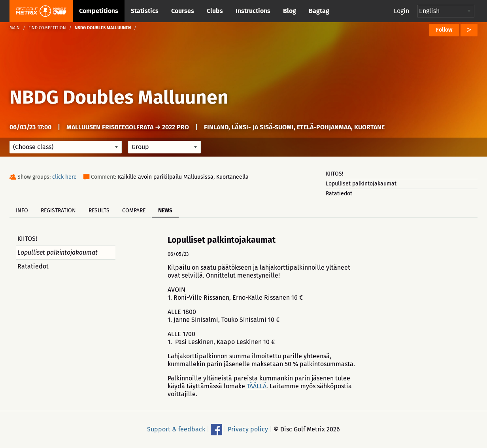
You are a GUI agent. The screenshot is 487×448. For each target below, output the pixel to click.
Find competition (47, 28)
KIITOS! (334, 174)
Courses (183, 11)
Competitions (99, 11)
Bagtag (319, 11)
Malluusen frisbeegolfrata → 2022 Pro (128, 127)
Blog (290, 11)
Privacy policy (248, 429)
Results (99, 211)
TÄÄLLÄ (257, 386)
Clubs (215, 11)
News (165, 211)
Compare (134, 211)
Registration (58, 211)
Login (401, 11)
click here (64, 177)
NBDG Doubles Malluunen (119, 97)
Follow (444, 30)
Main (15, 28)
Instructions (253, 11)
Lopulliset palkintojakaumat (361, 184)
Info (22, 211)
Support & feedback (176, 429)
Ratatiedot (339, 194)
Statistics (145, 11)
